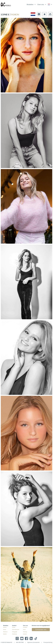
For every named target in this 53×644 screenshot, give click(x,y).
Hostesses (15, 634)
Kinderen (5, 632)
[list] (31, 4)
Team (24, 629)
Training (25, 632)
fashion (15, 14)
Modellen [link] (30, 4)
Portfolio (25, 627)
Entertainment (16, 629)
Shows (14, 627)
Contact (25, 634)
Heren (5, 629)
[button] (39, 14)
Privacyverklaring (48, 642)
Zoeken (5, 634)
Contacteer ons (41, 630)
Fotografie (15, 632)
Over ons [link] (41, 4)
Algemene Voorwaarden (34, 642)
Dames (5, 627)
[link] (50, 4)
